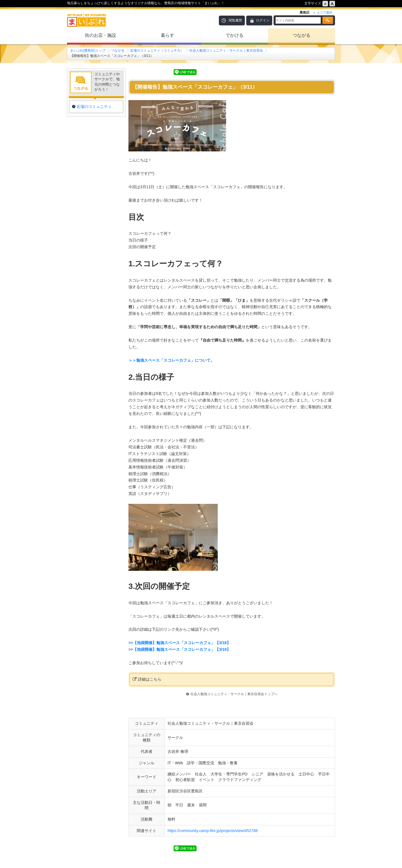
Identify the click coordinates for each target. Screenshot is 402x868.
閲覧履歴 (235, 20)
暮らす (167, 35)
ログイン (263, 20)
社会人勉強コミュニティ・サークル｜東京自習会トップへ (232, 694)
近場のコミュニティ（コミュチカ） (157, 50)
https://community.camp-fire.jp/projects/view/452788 (213, 831)
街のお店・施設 (100, 35)
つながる (301, 35)
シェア (164, 72)
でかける (234, 35)
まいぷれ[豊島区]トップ (88, 50)
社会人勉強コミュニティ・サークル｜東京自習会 (226, 50)
